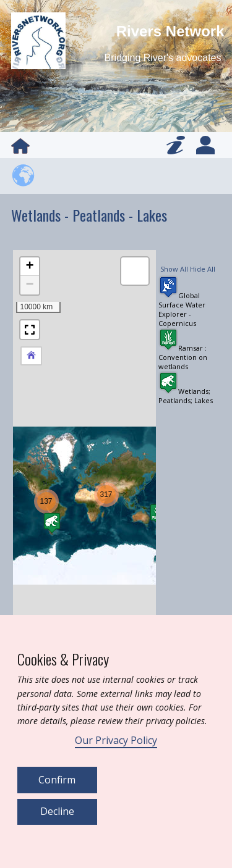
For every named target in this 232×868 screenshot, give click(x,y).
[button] (46, 501)
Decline (57, 811)
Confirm (57, 780)
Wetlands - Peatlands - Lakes (89, 215)
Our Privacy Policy (116, 740)
